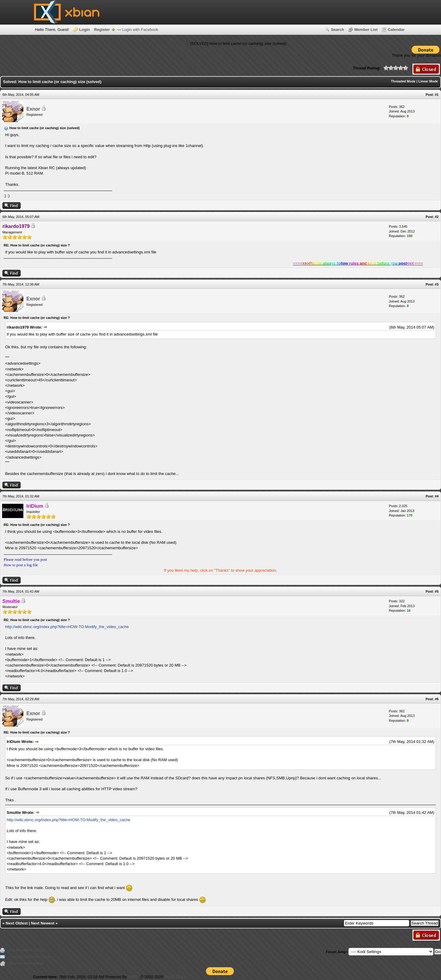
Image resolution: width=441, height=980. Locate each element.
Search (337, 30)
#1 (437, 95)
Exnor (33, 109)
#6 (437, 699)
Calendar (396, 30)
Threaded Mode (403, 81)
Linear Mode (428, 81)
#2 (437, 217)
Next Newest (43, 923)
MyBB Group (176, 977)
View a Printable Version (26, 950)
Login (84, 30)
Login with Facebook (140, 30)
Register (102, 30)
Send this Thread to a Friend (29, 957)
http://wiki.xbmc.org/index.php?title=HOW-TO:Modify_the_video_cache (67, 627)
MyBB (133, 977)
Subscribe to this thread (25, 963)
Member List (366, 30)
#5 (437, 591)
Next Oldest (17, 923)
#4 (437, 496)
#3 (437, 284)
